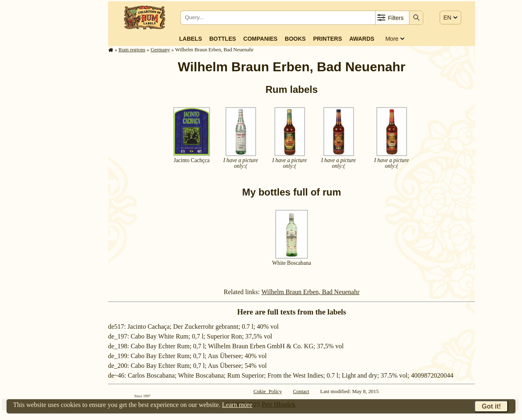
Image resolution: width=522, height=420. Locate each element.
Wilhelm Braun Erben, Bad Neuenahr (311, 292)
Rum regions (132, 50)
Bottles (222, 39)
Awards (362, 39)
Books (295, 39)
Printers (328, 39)
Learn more (237, 405)
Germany (160, 50)
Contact (301, 391)
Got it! (491, 406)
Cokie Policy (268, 391)
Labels (190, 39)
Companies (261, 39)
